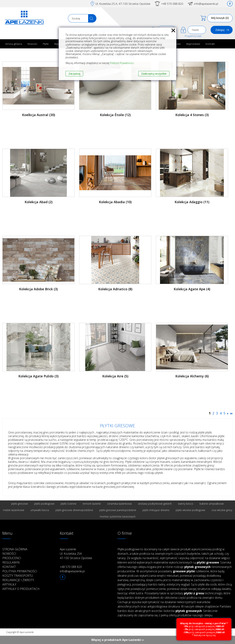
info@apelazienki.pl (206, 4)
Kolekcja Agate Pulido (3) (38, 376)
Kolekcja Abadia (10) (115, 202)
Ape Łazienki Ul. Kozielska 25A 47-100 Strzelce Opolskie (76, 554)
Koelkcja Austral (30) (39, 115)
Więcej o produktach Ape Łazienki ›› (118, 640)
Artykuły (9, 584)
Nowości (32, 44)
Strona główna (14, 44)
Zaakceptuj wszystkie (154, 74)
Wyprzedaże (193, 44)
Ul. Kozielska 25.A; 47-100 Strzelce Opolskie (123, 4)
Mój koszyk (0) (220, 18)
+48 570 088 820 (172, 4)
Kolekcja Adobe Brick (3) (38, 289)
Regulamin (11, 562)
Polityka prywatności (20, 571)
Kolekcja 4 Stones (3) (192, 115)
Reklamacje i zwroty (18, 580)
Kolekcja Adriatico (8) (115, 289)
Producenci (12, 558)
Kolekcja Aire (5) (115, 376)
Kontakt (210, 44)
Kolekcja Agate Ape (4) (192, 289)
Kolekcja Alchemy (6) (192, 376)
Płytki (46, 44)
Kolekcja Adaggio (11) (192, 202)
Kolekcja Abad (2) (39, 202)
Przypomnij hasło (193, 36)
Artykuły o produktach (21, 589)
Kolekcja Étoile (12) (115, 115)
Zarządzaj (74, 74)
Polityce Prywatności (122, 63)
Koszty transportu (18, 576)
